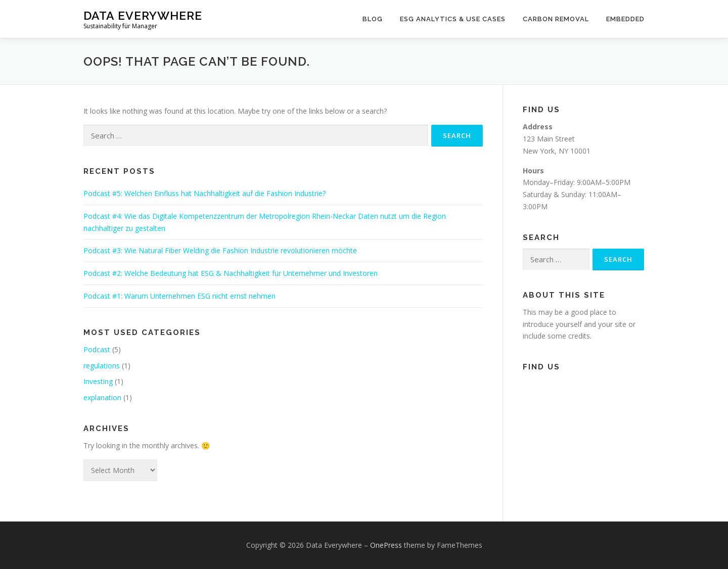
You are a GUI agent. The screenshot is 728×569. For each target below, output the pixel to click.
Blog (373, 19)
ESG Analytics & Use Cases (453, 19)
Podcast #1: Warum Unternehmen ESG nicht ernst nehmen (179, 296)
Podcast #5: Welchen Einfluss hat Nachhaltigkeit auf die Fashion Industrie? (204, 193)
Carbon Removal (556, 19)
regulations (102, 366)
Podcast (97, 349)
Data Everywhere (143, 15)
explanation (102, 397)
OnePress (386, 545)
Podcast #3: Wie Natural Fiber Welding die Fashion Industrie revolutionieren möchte (220, 250)
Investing (98, 381)
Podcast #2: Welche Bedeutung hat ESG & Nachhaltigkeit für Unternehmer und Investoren (231, 273)
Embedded (625, 19)
